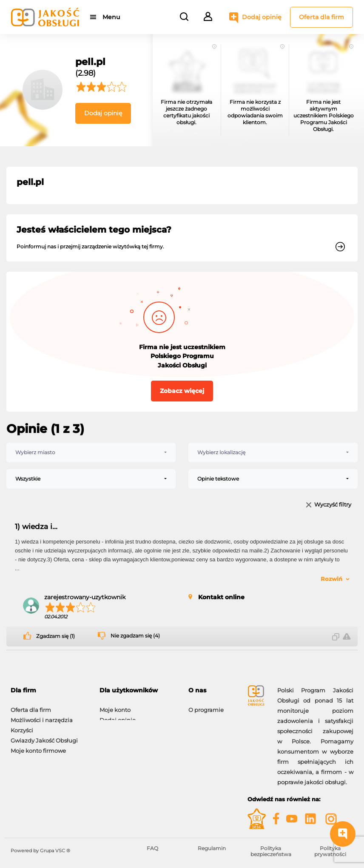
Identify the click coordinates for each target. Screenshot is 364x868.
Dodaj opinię (262, 17)
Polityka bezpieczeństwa (271, 851)
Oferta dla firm (321, 17)
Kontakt (199, 716)
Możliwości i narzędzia (42, 716)
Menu (112, 17)
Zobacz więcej (182, 391)
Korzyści (22, 726)
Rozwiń (331, 579)
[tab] (49, 690)
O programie (206, 706)
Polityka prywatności (330, 851)
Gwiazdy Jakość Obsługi (44, 736)
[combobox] (91, 452)
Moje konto (115, 706)
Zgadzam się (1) (55, 636)
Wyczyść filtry (333, 505)
